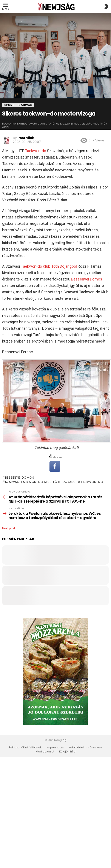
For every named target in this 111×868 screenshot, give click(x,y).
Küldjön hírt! (67, 752)
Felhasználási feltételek (25, 748)
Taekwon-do (35, 151)
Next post (9, 528)
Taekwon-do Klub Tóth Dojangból (49, 266)
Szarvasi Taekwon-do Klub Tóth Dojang (41, 482)
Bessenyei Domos (87, 279)
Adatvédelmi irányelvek (86, 748)
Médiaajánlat (45, 752)
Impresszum (55, 748)
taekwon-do (92, 482)
